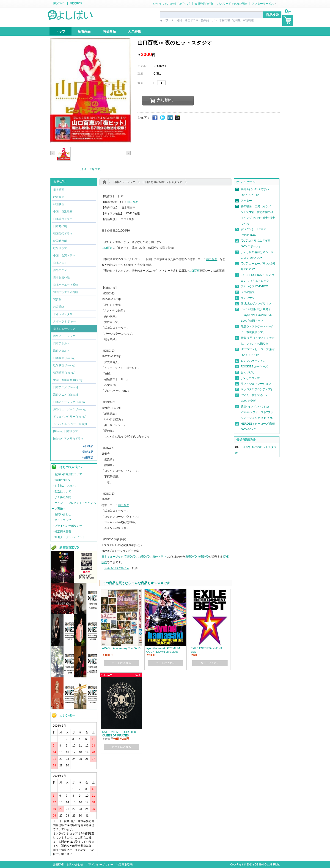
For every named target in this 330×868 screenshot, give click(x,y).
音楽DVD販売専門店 (117, 568)
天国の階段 (248, 292)
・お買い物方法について (67, 474)
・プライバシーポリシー (67, 526)
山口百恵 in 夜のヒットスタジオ (162, 182)
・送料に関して (61, 480)
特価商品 (88, 458)
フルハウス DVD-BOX (254, 286)
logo (71, 15)
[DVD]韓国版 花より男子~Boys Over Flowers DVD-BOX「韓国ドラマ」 (257, 315)
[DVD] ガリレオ (250, 378)
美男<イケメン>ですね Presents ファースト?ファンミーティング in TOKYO (257, 412)
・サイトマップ (61, 520)
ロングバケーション (253, 361)
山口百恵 (132, 202)
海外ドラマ (159, 557)
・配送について (61, 491)
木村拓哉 (225, 20)
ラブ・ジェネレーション (256, 384)
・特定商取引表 (61, 531)
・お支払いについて (64, 486)
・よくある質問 (61, 497)
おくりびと (248, 372)
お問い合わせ (75, 865)
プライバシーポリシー (100, 865)
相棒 (180, 20)
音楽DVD (130, 557)
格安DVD (76, 3)
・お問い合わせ (61, 514)
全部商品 (88, 446)
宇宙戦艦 (248, 20)
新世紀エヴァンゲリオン (256, 304)
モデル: (142, 66)
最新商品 (88, 452)
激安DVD (59, 3)
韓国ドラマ (192, 20)
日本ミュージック (124, 182)
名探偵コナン (209, 20)
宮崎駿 (236, 20)
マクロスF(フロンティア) (256, 389)
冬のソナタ (248, 298)
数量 (140, 83)
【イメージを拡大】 (91, 169)
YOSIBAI (258, 865)
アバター (246, 201)
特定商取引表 (124, 865)
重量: (141, 73)
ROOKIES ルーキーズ (254, 367)
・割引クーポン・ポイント (68, 537)
